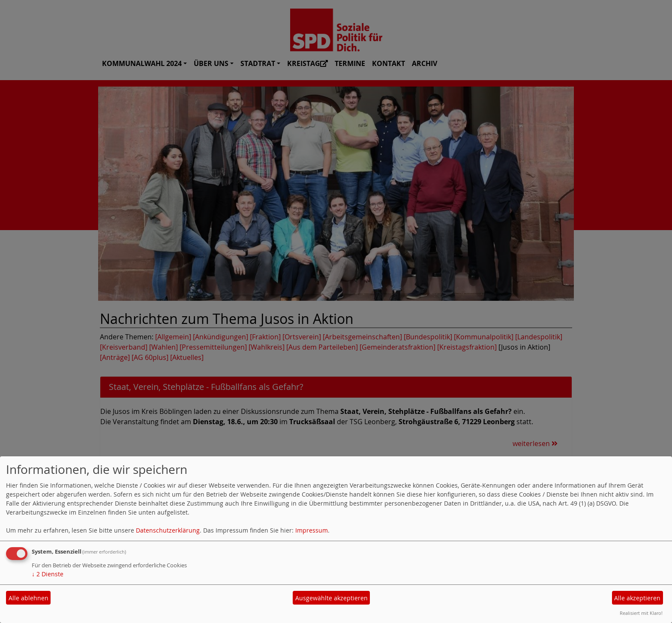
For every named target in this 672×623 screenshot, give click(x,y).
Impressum (312, 530)
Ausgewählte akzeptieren (331, 598)
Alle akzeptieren (637, 598)
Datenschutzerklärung (168, 530)
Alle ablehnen (28, 598)
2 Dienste (48, 574)
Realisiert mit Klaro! (641, 613)
